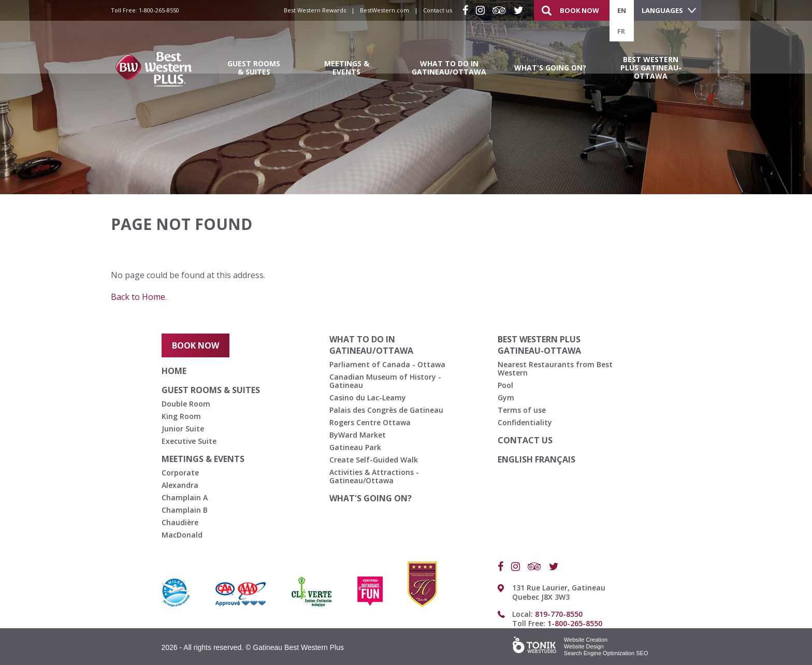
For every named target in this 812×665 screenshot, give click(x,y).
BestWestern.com (385, 10)
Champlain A (185, 497)
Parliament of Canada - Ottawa (387, 364)
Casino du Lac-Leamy (368, 397)
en (622, 10)
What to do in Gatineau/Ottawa (449, 68)
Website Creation (586, 640)
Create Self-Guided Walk (374, 460)
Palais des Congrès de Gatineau (386, 410)
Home (174, 371)
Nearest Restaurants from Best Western (555, 368)
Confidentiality (525, 422)
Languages (662, 10)
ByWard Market (358, 435)
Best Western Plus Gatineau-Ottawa (651, 68)
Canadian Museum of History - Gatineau (385, 381)
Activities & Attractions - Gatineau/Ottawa (374, 476)
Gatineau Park (355, 447)
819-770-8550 (559, 614)
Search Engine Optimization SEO (606, 653)
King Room (181, 416)
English (516, 459)
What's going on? (550, 68)
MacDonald (182, 535)
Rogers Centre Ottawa (370, 422)
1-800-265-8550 (159, 10)
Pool (505, 385)
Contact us (438, 10)
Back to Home (138, 297)
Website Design (584, 646)
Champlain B (185, 510)
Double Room (186, 404)
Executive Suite (189, 441)
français (555, 459)
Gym (506, 397)
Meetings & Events (347, 68)
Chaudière (180, 522)
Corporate (180, 473)
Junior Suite (183, 429)
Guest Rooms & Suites (254, 68)
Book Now (579, 10)
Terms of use (522, 410)
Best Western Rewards (315, 10)
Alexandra (180, 485)
